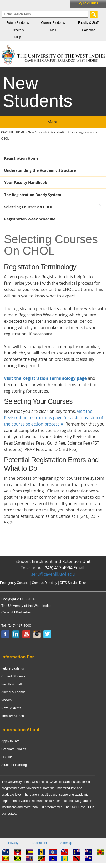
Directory (18, 30)
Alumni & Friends (13, 692)
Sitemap (66, 843)
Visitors (6, 700)
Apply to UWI (11, 741)
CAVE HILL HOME (13, 132)
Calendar (88, 30)
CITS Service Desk (73, 583)
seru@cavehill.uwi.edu (53, 574)
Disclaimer (40, 843)
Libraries (7, 757)
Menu (53, 122)
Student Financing (14, 765)
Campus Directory (44, 583)
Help (18, 37)
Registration (59, 132)
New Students (38, 132)
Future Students (17, 23)
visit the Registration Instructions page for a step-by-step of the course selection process (54, 418)
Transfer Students (14, 716)
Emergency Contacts (15, 583)
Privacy (13, 843)
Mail (53, 30)
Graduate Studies (14, 749)
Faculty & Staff (88, 23)
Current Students (53, 23)
